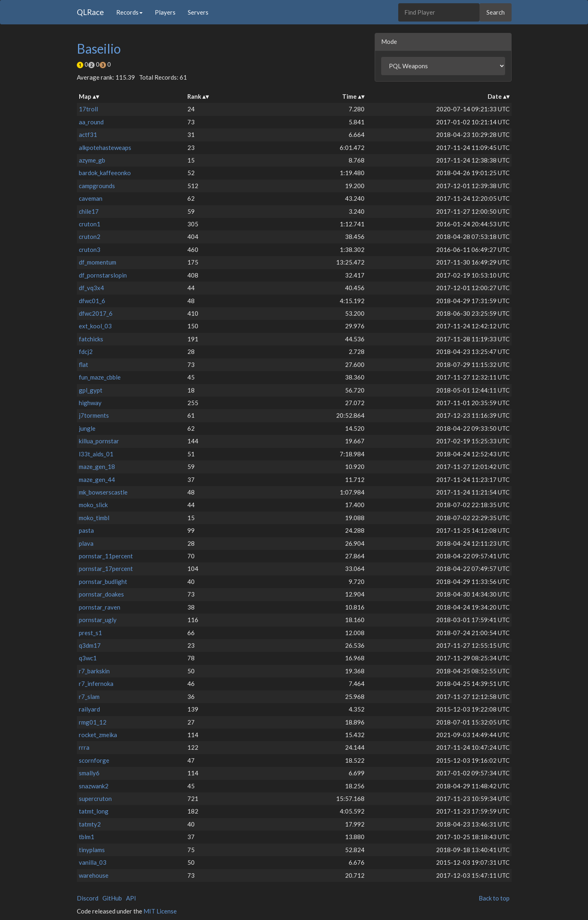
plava (86, 543)
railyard (89, 709)
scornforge (94, 760)
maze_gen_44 (97, 480)
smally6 (89, 773)
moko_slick (93, 505)
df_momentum (98, 262)
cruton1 (90, 224)
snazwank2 (94, 786)
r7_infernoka (96, 683)
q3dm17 (90, 645)
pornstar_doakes (101, 594)
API (131, 898)
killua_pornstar (99, 441)
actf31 (88, 135)
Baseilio (99, 49)
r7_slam (89, 697)
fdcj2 (86, 352)
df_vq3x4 (91, 288)
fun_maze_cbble (100, 377)
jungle (87, 428)
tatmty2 (90, 824)
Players (165, 12)
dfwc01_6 (92, 301)
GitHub (112, 898)
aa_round (91, 122)
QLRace (90, 12)
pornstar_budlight (103, 582)
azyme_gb (92, 160)
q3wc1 (88, 658)
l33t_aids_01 (96, 454)
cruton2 (90, 237)
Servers (198, 12)
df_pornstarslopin (103, 275)
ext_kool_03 (95, 326)
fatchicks (91, 339)
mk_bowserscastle (103, 492)
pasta (86, 530)
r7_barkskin (94, 671)
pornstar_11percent (106, 556)
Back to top (494, 898)
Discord (88, 898)
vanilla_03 (93, 862)
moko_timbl (94, 518)
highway (90, 403)
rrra (84, 747)
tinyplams (92, 850)
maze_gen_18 (97, 467)
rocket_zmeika (98, 735)
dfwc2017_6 (96, 313)
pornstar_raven (100, 607)
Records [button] (129, 12)
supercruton (95, 798)
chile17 (89, 211)
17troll (88, 109)
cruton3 (90, 250)
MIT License (160, 911)
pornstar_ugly (98, 620)
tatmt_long (94, 811)
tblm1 (87, 837)
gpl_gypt (91, 390)
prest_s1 (90, 633)
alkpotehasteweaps (105, 148)
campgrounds (97, 186)
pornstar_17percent (106, 568)
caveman (91, 198)
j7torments (94, 415)
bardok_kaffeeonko (105, 173)
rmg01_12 (93, 722)
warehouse (94, 875)
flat (84, 365)
